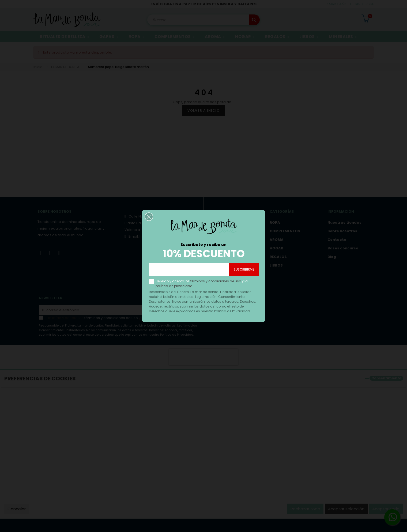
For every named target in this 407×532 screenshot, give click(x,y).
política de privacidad (175, 299)
